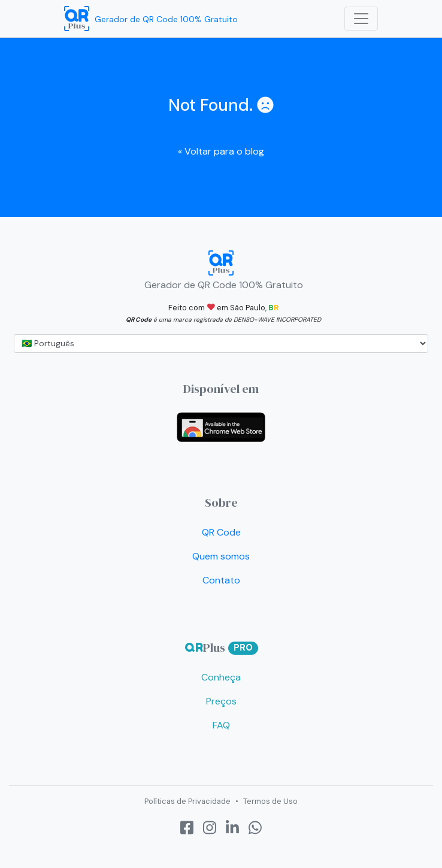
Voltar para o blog (221, 151)
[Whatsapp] (255, 828)
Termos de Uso (270, 801)
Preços (221, 701)
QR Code (221, 532)
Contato (221, 580)
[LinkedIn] (232, 828)
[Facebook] (187, 828)
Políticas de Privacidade (187, 801)
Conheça (221, 677)
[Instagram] (210, 828)
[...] (221, 344)
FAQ (221, 725)
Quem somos (221, 556)
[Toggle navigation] (361, 19)
